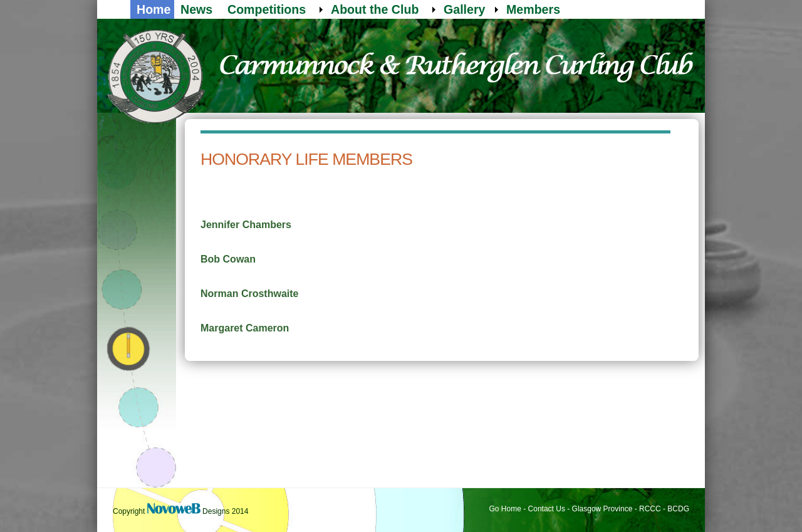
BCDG (678, 509)
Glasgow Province (602, 509)
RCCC (650, 509)
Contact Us (547, 509)
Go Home (505, 509)
